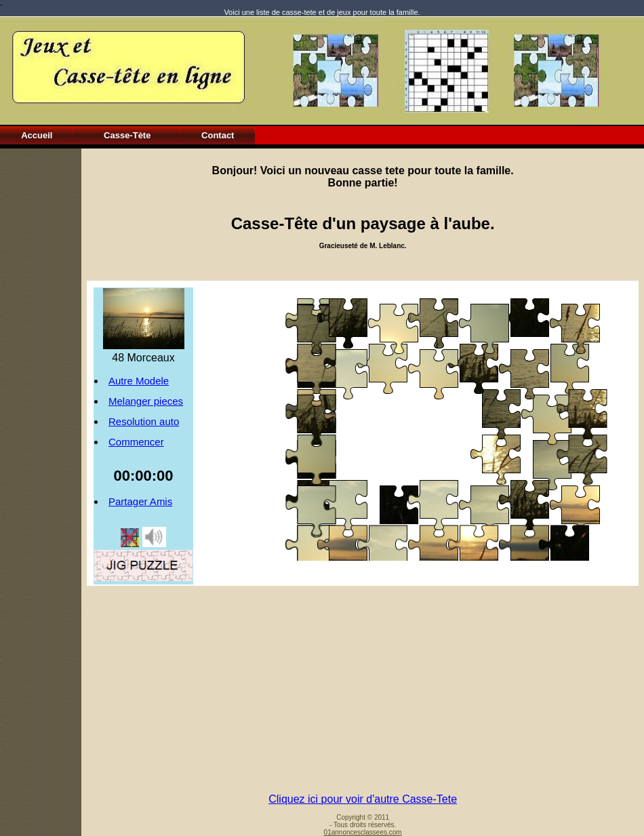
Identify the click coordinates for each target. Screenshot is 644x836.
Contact (218, 135)
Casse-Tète (127, 135)
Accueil (37, 135)
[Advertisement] (41, 352)
